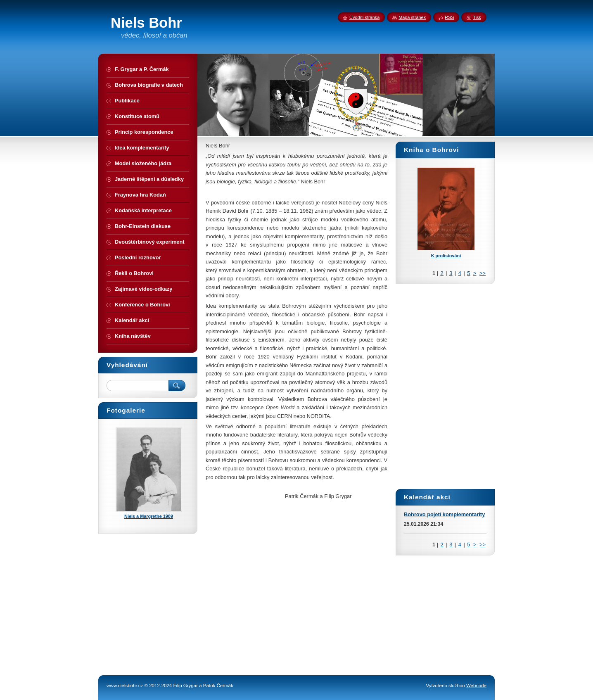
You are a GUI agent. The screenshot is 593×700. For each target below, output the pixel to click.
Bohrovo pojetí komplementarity (444, 514)
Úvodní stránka (364, 17)
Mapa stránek (412, 17)
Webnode (476, 686)
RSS (449, 17)
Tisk (477, 17)
